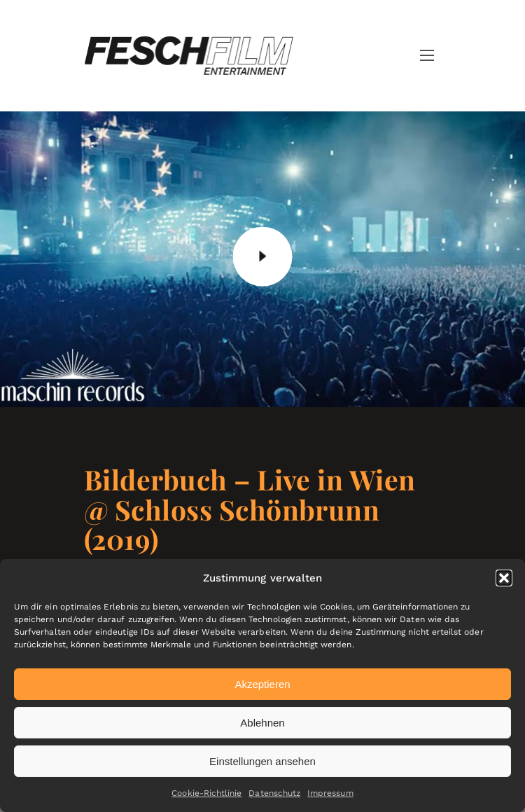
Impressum (330, 793)
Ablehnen (262, 723)
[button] (504, 578)
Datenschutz (274, 793)
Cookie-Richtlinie (206, 793)
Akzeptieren (262, 684)
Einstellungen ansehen (262, 761)
